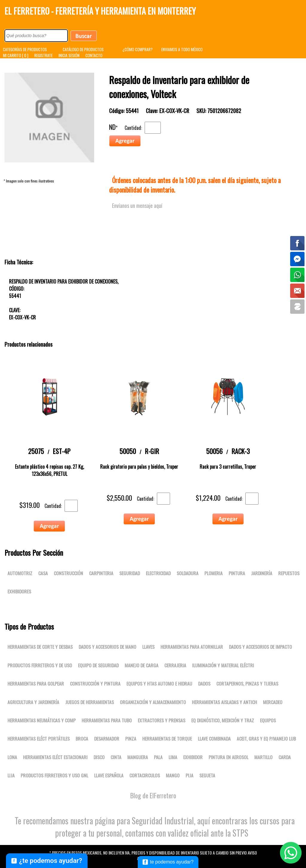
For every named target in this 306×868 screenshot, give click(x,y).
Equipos (268, 720)
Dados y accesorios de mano (107, 647)
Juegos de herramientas (89, 702)
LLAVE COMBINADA (214, 738)
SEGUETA (207, 775)
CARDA (285, 757)
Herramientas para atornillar (192, 647)
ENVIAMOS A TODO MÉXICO (182, 49)
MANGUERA (138, 757)
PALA (158, 757)
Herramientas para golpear (36, 683)
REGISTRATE (43, 55)
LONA (12, 757)
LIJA (11, 775)
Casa (43, 573)
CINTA (116, 757)
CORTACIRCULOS (145, 775)
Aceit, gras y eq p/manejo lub (266, 738)
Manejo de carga (141, 665)
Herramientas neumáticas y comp (42, 720)
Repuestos (289, 573)
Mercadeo (273, 702)
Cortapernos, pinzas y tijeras (247, 683)
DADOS (204, 683)
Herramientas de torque (167, 738)
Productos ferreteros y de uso (40, 665)
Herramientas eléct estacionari (55, 757)
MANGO (173, 775)
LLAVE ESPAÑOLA (109, 775)
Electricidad (158, 573)
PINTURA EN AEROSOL (228, 757)
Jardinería (262, 573)
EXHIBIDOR (193, 757)
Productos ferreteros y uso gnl (54, 775)
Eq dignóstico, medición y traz (223, 720)
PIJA (189, 775)
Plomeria (214, 573)
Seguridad (130, 573)
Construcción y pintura (95, 683)
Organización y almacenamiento (153, 702)
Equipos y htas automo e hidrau (159, 683)
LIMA (173, 757)
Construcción (68, 573)
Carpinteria (101, 573)
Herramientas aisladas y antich (224, 702)
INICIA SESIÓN (69, 55)
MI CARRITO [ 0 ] (16, 55)
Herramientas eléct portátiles (39, 738)
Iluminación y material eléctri (223, 665)
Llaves (148, 647)
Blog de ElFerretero (153, 795)
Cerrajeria (175, 665)
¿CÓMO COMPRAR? (138, 49)
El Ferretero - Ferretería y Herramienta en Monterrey (100, 11)
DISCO (99, 757)
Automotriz (20, 573)
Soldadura (188, 573)
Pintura (237, 573)
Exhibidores (19, 591)
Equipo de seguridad (98, 665)
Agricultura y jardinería (33, 702)
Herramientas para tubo (107, 720)
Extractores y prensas (162, 720)
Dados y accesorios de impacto (260, 647)
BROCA (82, 738)
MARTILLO (263, 757)
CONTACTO (94, 55)
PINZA (131, 738)
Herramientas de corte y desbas (40, 647)
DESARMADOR (107, 738)
